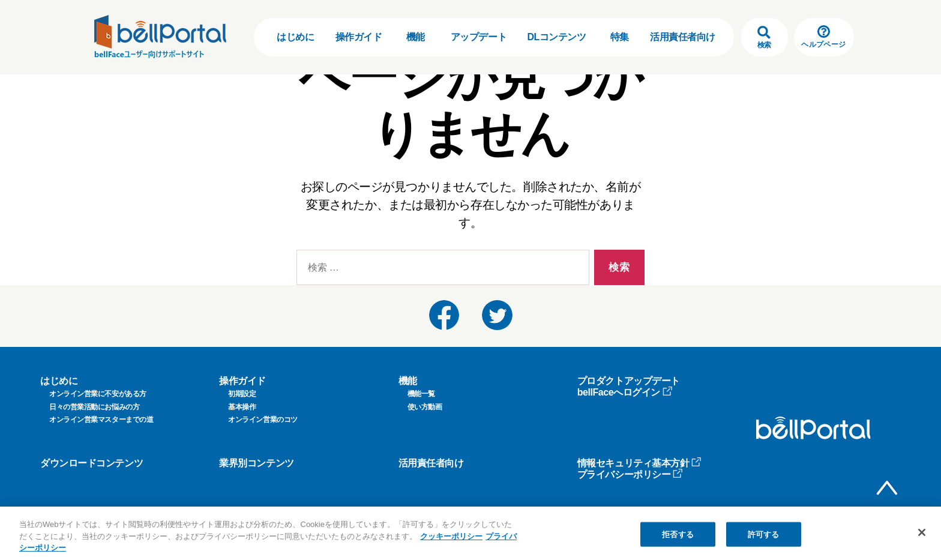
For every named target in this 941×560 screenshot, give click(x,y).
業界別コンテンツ (256, 463)
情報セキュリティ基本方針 (640, 463)
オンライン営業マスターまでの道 (101, 420)
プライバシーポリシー (630, 474)
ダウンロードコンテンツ (92, 463)
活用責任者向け (683, 37)
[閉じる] (922, 532)
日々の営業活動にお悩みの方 (94, 407)
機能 (416, 37)
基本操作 (242, 407)
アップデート (479, 37)
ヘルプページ (823, 37)
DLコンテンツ (556, 37)
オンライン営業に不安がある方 (98, 394)
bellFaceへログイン (625, 392)
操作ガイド (359, 37)
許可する (764, 534)
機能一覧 (421, 394)
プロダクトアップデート (629, 381)
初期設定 (242, 394)
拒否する (678, 534)
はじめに (295, 37)
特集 (620, 37)
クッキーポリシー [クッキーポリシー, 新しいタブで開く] (451, 537)
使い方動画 (425, 407)
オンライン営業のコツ (263, 420)
